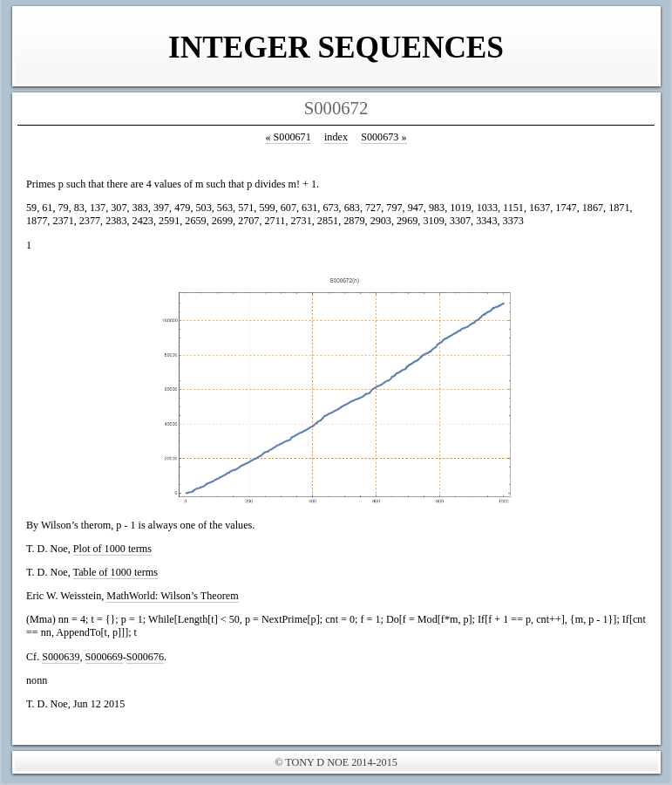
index (336, 137)
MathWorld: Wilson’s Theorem (172, 596)
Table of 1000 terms (115, 572)
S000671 (288, 137)
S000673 (384, 137)
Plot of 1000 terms (112, 549)
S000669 (104, 657)
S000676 (145, 657)
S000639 (61, 657)
